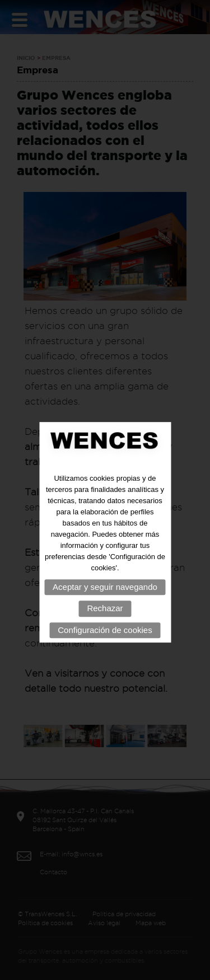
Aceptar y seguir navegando (105, 598)
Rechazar (105, 619)
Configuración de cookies (105, 641)
